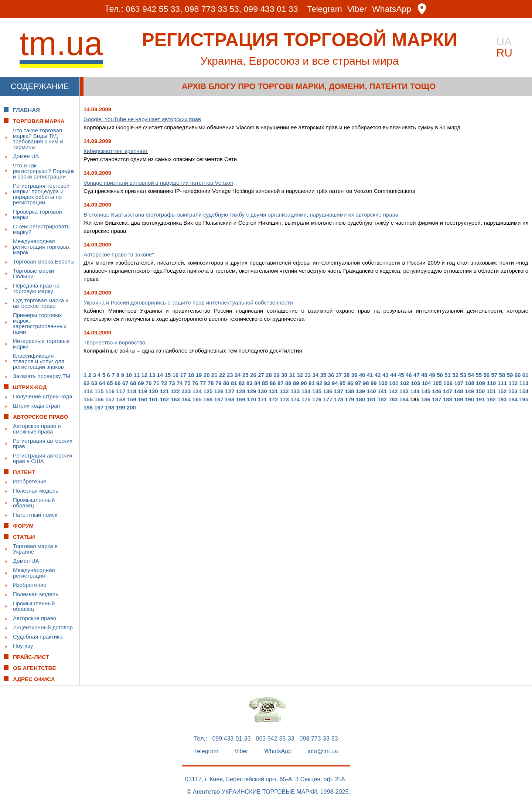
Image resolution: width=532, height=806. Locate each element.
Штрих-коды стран (37, 406)
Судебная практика (38, 637)
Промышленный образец (34, 503)
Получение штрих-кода (42, 396)
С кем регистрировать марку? (41, 229)
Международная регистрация (34, 573)
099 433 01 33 (271, 9)
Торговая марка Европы (44, 261)
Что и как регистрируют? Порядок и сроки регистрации (44, 171)
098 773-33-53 (319, 739)
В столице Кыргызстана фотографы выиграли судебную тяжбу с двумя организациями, (241, 215)
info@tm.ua (323, 751)
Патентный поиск (35, 515)
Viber (357, 9)
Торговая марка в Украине (35, 549)
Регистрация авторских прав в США (43, 458)
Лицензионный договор (43, 627)
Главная (26, 110)
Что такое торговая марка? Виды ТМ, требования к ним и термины (38, 139)
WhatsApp (392, 9)
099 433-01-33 (231, 739)
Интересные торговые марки (41, 344)
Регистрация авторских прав (43, 443)
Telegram (325, 9)
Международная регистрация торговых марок (41, 247)
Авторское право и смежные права (37, 429)
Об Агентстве (34, 668)
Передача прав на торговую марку (36, 288)
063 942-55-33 (275, 739)
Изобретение (30, 481)
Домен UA (26, 156)
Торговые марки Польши (33, 273)
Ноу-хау (23, 646)
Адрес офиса (34, 679)
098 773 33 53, (213, 9)
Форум (23, 526)
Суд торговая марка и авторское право (41, 303)
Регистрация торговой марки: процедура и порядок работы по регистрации (41, 194)
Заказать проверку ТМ (42, 376)
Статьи (24, 537)
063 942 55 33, (154, 9)
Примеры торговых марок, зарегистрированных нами (40, 323)
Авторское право (35, 618)
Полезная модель (36, 491)
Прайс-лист (31, 657)
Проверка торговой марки (37, 214)
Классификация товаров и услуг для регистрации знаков (39, 361)
